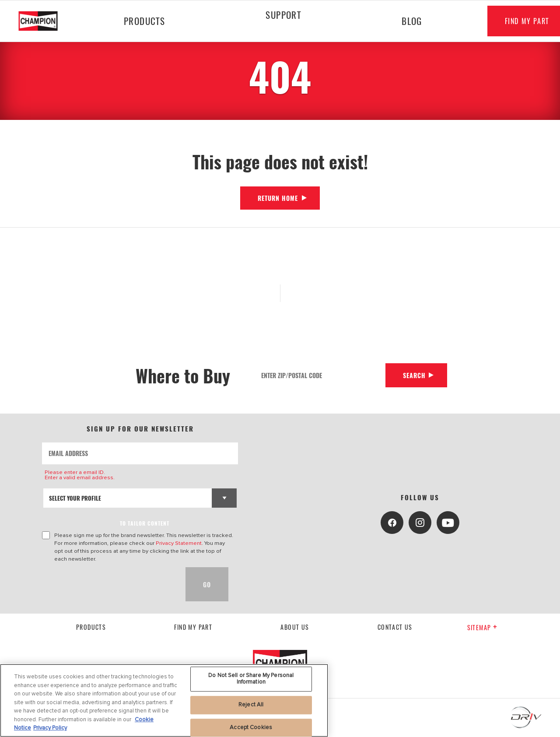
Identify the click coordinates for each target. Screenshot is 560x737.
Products (144, 21)
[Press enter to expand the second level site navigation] (283, 38)
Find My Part (193, 627)
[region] (164, 700)
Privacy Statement (179, 543)
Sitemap (482, 627)
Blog (411, 21)
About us (295, 627)
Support (283, 15)
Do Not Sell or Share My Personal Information (251, 679)
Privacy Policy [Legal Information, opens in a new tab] (50, 728)
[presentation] (108, 584)
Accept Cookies (251, 727)
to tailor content (145, 523)
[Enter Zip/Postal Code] (320, 375)
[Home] (45, 21)
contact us (395, 627)
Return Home (278, 198)
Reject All (251, 705)
